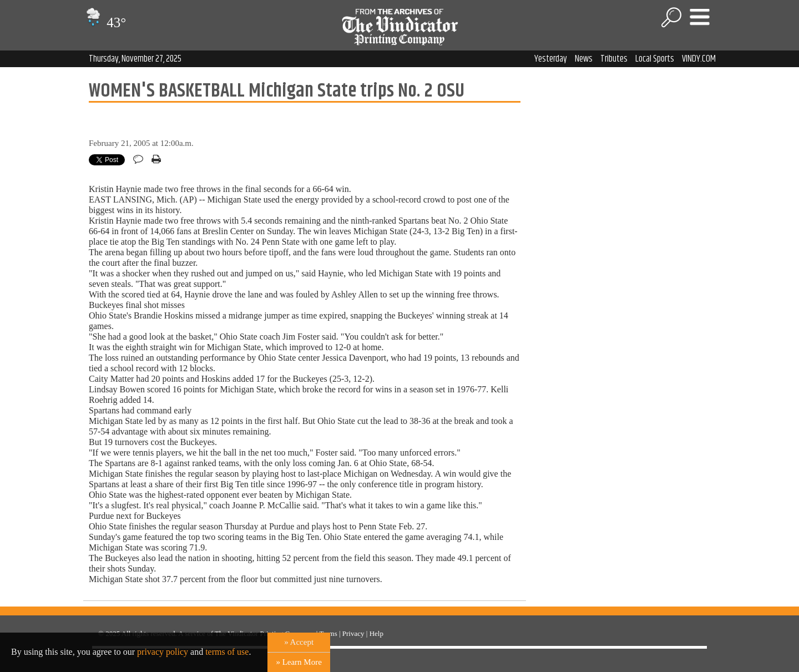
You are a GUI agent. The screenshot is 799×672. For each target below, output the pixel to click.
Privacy (353, 633)
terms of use (227, 652)
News (584, 59)
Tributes (614, 59)
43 (105, 22)
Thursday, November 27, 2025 (135, 59)
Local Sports (655, 59)
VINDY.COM (699, 59)
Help (376, 633)
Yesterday (551, 59)
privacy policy (163, 652)
